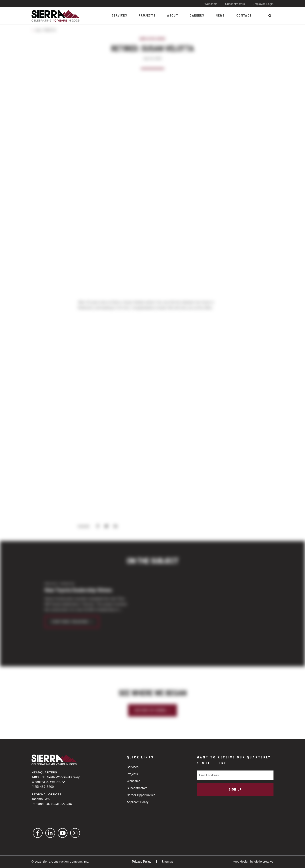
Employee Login (263, 4)
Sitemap (167, 862)
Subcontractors (235, 4)
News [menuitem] (220, 15)
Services (133, 767)
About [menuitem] (173, 15)
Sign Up (235, 789)
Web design (241, 861)
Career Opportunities (141, 795)
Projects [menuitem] (147, 15)
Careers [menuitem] (197, 15)
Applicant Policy (138, 802)
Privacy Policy (142, 862)
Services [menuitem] (120, 15)
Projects (132, 774)
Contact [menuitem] (244, 15)
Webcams (211, 4)
